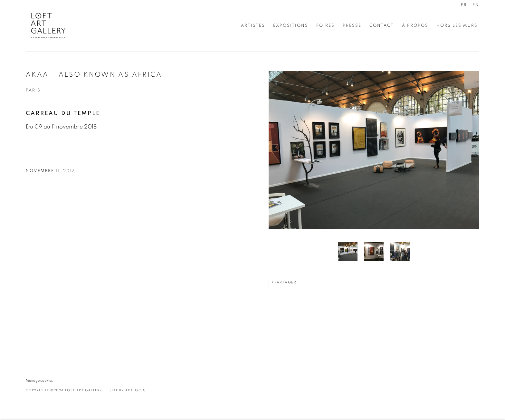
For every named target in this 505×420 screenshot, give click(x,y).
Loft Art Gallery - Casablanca (48, 26)
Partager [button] (285, 282)
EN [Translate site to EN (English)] (476, 5)
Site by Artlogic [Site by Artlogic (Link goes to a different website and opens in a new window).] (128, 390)
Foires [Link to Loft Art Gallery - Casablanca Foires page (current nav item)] (325, 26)
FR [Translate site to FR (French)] (464, 5)
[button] (348, 252)
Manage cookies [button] (39, 381)
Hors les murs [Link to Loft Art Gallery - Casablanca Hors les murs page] (457, 26)
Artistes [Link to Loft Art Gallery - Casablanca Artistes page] (253, 26)
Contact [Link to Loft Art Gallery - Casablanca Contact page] (382, 26)
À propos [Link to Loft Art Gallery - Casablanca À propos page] (415, 26)
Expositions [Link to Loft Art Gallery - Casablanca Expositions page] (291, 26)
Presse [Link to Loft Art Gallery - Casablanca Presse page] (352, 26)
